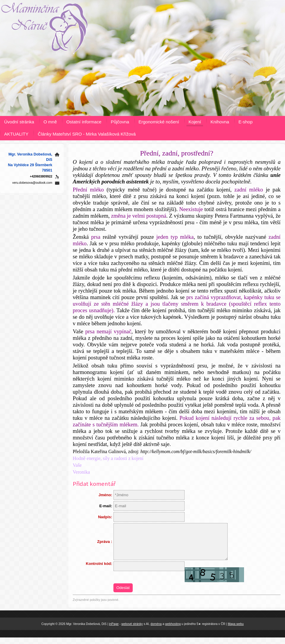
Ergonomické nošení (159, 122)
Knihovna (220, 122)
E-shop (246, 122)
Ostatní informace (84, 122)
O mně (50, 122)
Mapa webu (236, 630)
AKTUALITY (16, 134)
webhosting (173, 630)
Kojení (195, 122)
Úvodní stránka (19, 122)
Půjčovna (120, 122)
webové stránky (132, 630)
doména (156, 630)
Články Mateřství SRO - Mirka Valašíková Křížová (87, 134)
